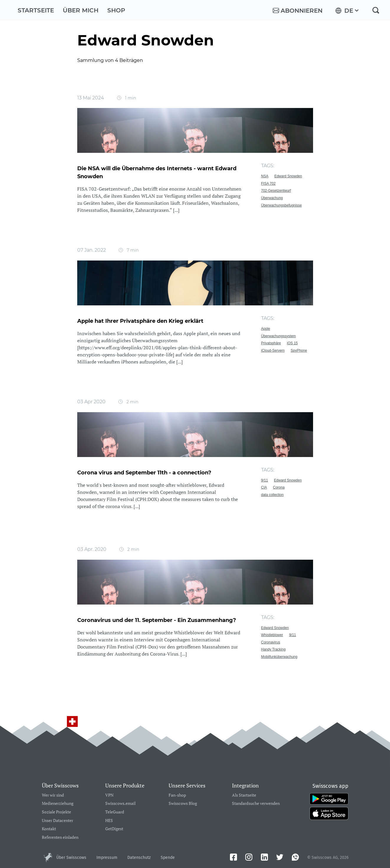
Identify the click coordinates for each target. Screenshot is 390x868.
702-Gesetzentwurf (276, 191)
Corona (279, 487)
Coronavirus (271, 642)
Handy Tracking (273, 649)
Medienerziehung (58, 804)
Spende (168, 858)
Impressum (107, 858)
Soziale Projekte (56, 812)
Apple (266, 329)
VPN (109, 795)
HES (109, 821)
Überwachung (272, 198)
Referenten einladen (60, 837)
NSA (265, 176)
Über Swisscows (71, 858)
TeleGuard (115, 812)
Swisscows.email (120, 804)
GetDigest (114, 829)
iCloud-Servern (273, 351)
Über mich (81, 10)
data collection (273, 495)
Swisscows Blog (183, 804)
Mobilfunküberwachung (279, 657)
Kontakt (49, 829)
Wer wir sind (53, 795)
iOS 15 (292, 343)
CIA (264, 487)
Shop (116, 10)
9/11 (265, 480)
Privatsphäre (271, 343)
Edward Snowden (288, 176)
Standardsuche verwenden (256, 804)
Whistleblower (272, 635)
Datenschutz (139, 858)
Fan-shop (177, 795)
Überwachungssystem (279, 336)
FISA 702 (268, 184)
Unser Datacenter (57, 821)
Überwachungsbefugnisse (282, 205)
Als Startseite (244, 795)
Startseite (36, 10)
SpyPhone (299, 351)
